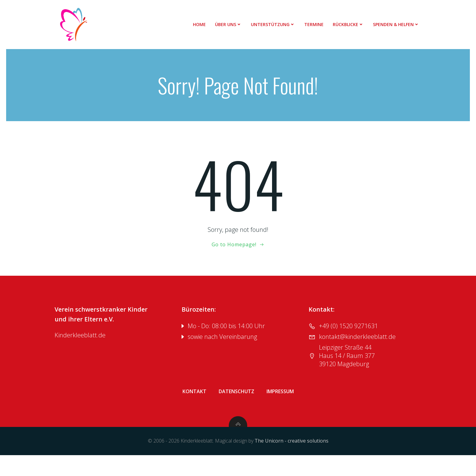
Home (202, 24)
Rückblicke (351, 24)
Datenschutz (236, 406)
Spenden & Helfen (399, 24)
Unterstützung (276, 24)
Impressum (280, 406)
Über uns (231, 24)
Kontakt (194, 406)
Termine (317, 24)
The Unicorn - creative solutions (292, 463)
